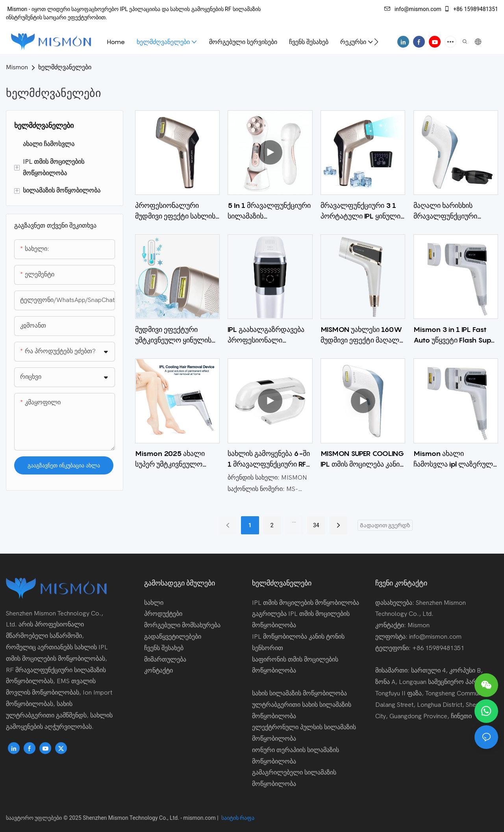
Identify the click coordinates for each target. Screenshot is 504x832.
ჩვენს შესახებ (164, 648)
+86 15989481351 (471, 9)
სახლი (154, 603)
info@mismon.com (413, 9)
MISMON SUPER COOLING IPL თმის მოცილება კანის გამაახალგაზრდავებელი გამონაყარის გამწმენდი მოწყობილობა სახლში (362, 459)
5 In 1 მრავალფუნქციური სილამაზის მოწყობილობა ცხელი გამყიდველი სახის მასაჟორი (269, 211)
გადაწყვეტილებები (173, 637)
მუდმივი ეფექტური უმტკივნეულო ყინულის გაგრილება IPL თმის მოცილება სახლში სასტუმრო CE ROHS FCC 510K (173, 335)
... (294, 521)
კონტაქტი (158, 671)
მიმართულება (165, 660)
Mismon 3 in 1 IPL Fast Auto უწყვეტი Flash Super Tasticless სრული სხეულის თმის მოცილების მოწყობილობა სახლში (456, 335)
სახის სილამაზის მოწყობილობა (299, 693)
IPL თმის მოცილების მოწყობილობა (306, 603)
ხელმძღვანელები (65, 67)
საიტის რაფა (237, 818)
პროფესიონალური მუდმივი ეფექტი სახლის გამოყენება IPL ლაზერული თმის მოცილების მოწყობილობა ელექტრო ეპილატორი (177, 211)
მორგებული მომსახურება (182, 625)
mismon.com (200, 818)
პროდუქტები (163, 614)
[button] (376, 42)
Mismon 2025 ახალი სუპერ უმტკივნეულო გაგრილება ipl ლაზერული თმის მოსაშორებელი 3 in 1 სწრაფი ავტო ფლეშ (171, 459)
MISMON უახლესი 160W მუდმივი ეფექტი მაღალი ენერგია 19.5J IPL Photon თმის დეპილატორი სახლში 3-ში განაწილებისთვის (363, 335)
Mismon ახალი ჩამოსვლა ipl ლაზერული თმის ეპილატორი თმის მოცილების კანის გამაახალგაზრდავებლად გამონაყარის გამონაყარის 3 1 (455, 459)
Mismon (17, 67)
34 (316, 525)
